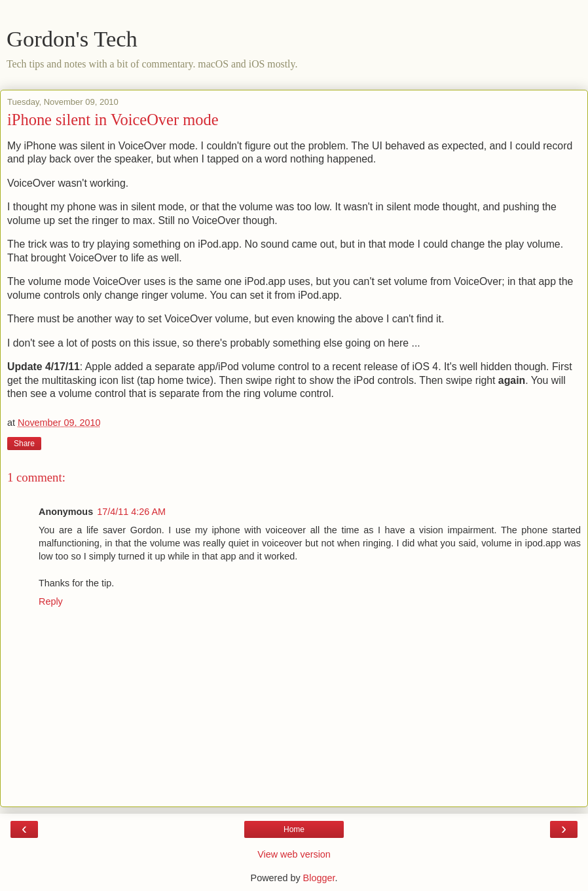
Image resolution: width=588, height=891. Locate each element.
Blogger (319, 878)
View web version (294, 854)
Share (24, 444)
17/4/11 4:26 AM (131, 512)
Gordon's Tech (72, 39)
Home (294, 829)
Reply (51, 601)
